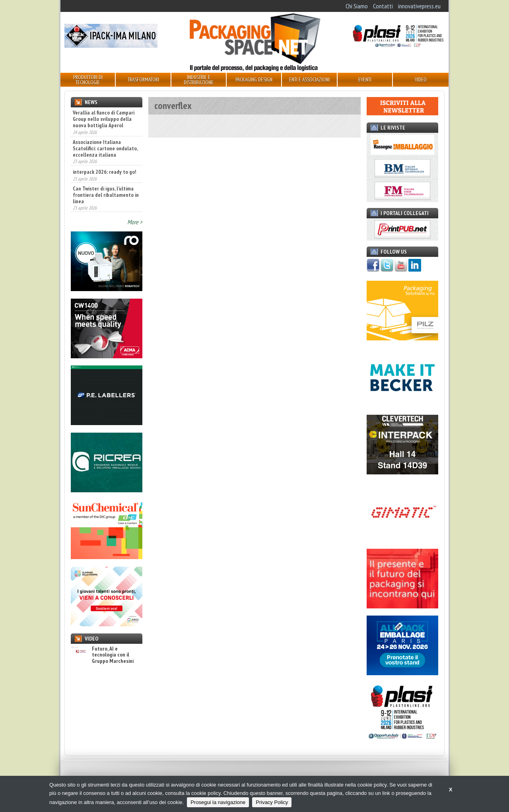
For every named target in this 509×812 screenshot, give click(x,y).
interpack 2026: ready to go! (104, 172)
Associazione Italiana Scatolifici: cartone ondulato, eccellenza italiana (105, 148)
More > (135, 222)
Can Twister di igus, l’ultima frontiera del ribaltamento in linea (106, 195)
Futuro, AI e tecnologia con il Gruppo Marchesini (102, 655)
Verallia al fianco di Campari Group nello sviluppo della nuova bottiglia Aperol (104, 119)
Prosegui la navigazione (218, 802)
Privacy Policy (272, 802)
